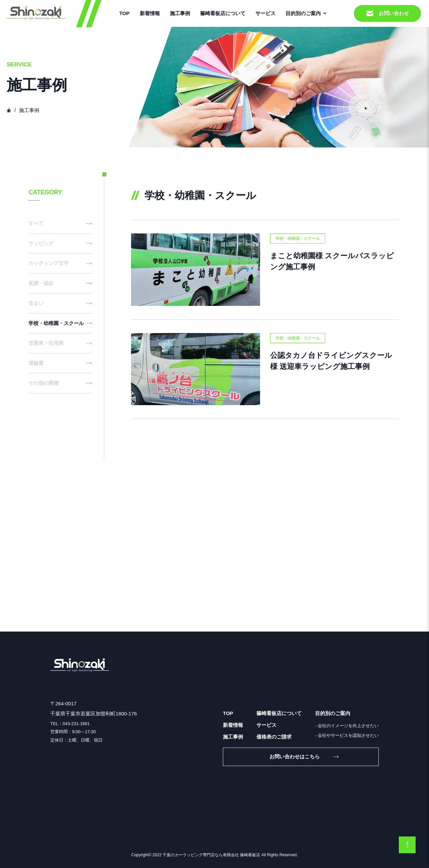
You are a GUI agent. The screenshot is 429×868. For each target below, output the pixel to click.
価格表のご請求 (274, 737)
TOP (125, 13)
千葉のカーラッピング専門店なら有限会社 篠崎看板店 (211, 855)
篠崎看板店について (223, 13)
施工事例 (180, 13)
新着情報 (150, 13)
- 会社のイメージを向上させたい (347, 726)
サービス (265, 13)
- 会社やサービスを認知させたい (347, 735)
